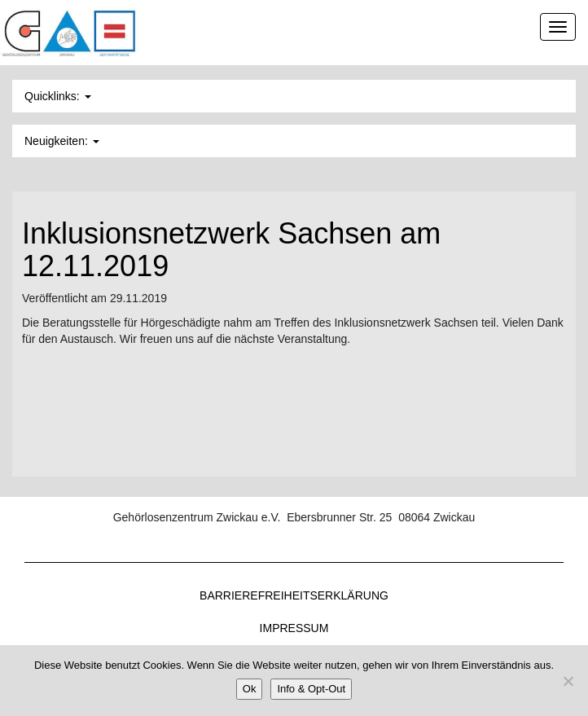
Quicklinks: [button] (58, 96)
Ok (250, 689)
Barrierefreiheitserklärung (294, 595)
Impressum (294, 628)
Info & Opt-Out (311, 689)
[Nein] (568, 681)
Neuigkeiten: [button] (62, 141)
